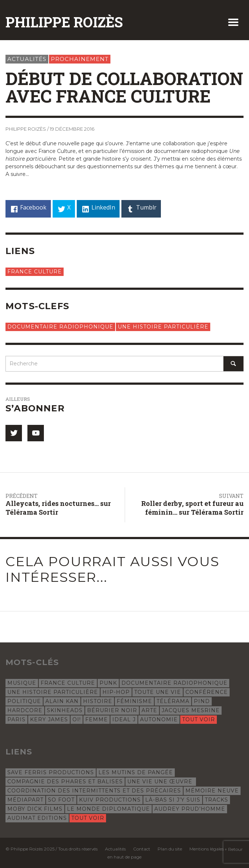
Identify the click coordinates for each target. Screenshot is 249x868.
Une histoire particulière (163, 327)
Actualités (27, 59)
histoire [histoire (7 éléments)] (98, 701)
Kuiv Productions (110, 800)
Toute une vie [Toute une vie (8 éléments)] (158, 692)
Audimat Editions (37, 818)
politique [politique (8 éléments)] (24, 701)
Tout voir (199, 719)
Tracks (216, 800)
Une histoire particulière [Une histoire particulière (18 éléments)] (53, 692)
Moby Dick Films (35, 809)
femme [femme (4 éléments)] (97, 719)
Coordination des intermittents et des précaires (94, 791)
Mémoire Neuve (212, 791)
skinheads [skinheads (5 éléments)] (65, 710)
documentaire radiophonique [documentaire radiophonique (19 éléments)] (174, 683)
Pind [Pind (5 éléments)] (202, 701)
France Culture (35, 272)
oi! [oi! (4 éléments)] (77, 719)
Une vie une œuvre (161, 781)
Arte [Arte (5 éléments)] (149, 710)
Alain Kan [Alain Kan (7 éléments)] (62, 701)
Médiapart (25, 800)
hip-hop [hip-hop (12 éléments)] (116, 692)
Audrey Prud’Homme (190, 809)
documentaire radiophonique (60, 327)
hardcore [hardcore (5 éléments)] (25, 710)
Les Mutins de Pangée (136, 772)
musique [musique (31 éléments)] (22, 683)
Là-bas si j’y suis (173, 800)
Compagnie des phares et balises (65, 781)
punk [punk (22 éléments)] (108, 683)
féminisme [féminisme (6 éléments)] (134, 701)
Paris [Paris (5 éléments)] (16, 719)
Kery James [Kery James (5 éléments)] (49, 719)
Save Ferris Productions (51, 772)
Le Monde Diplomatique (108, 809)
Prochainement (80, 59)
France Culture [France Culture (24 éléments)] (68, 683)
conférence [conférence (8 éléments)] (207, 692)
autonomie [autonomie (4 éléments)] (159, 719)
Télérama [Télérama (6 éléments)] (173, 701)
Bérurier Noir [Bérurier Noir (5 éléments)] (112, 710)
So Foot (61, 800)
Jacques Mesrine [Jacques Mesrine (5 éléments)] (191, 710)
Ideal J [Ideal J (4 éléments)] (124, 719)
